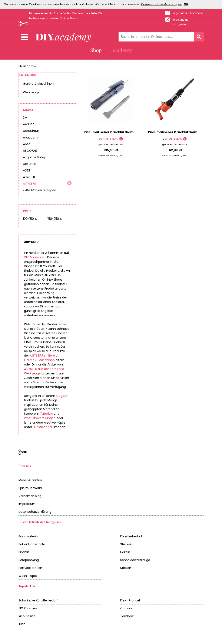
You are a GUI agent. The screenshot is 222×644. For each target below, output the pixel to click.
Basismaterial (28, 536)
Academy (122, 50)
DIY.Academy (34, 257)
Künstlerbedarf (131, 536)
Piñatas (24, 552)
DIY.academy (27, 66)
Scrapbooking (29, 560)
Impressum (27, 504)
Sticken (126, 568)
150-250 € (55, 219)
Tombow (127, 616)
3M (25, 118)
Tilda (22, 624)
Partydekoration (30, 568)
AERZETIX (29, 177)
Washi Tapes (28, 576)
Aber (26, 144)
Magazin (62, 396)
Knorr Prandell (130, 600)
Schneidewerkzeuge (135, 560)
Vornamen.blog (30, 496)
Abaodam (30, 137)
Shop (96, 50)
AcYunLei (30, 164)
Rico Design (27, 616)
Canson (126, 608)
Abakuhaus (31, 131)
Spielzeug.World (30, 488)
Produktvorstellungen (40, 418)
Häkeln (125, 552)
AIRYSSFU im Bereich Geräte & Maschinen (42, 358)
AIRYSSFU (29, 184)
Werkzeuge (31, 92)
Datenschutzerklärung (35, 512)
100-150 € (30, 219)
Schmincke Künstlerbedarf (38, 600)
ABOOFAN (30, 151)
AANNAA (29, 124)
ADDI (26, 170)
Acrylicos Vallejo (35, 157)
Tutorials (46, 414)
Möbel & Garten (30, 480)
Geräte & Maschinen (38, 84)
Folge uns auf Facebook (187, 13)
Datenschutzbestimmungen (162, 4)
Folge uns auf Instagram (181, 20)
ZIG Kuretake (28, 608)
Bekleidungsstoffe (32, 544)
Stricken (126, 544)
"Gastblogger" (43, 427)
